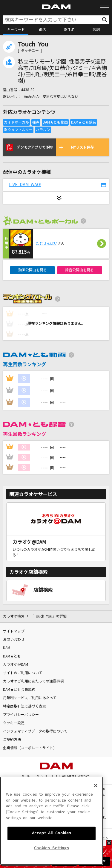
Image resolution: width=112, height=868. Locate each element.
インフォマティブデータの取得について (35, 731)
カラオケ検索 (14, 616)
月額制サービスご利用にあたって (30, 698)
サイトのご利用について (23, 673)
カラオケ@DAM (29, 542)
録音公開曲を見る (79, 270)
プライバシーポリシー (21, 715)
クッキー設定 (14, 723)
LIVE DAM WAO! (25, 185)
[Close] (96, 825)
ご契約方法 (12, 740)
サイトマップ (14, 631)
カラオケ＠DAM (16, 665)
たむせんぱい (47, 244)
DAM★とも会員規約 (19, 690)
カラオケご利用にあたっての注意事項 (33, 681)
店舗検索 (43, 590)
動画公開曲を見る (33, 270)
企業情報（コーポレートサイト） (30, 748)
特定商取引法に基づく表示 (24, 706)
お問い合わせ (14, 640)
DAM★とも (12, 656)
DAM (7, 648)
